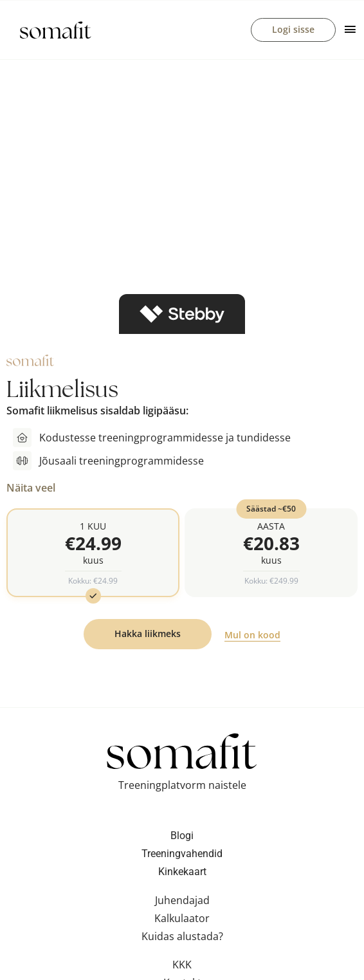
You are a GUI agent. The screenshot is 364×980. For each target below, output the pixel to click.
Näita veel (31, 489)
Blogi (182, 838)
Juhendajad (182, 903)
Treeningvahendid (182, 856)
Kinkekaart (182, 874)
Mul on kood (252, 637)
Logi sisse (293, 30)
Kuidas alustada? (182, 939)
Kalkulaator (182, 921)
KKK (182, 967)
